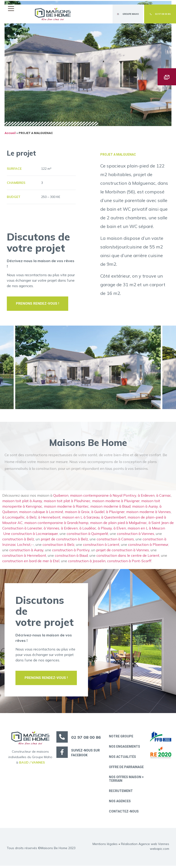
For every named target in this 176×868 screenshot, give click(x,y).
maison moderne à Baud (110, 508)
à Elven (120, 529)
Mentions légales (105, 846)
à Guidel (98, 513)
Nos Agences (120, 803)
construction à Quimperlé (87, 535)
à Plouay (105, 529)
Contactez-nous (124, 813)
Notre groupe (121, 738)
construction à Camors (115, 540)
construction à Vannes (136, 535)
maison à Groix (77, 513)
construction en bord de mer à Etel (31, 562)
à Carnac (164, 497)
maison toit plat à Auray (22, 502)
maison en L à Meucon (147, 529)
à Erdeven (146, 497)
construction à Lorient (101, 546)
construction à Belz (18, 540)
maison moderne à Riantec (66, 508)
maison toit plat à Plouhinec (67, 502)
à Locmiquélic (14, 519)
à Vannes (52, 529)
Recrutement (121, 793)
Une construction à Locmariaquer (31, 535)
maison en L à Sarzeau (81, 519)
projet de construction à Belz (64, 540)
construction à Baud (71, 557)
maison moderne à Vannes (148, 513)
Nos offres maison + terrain (127, 781)
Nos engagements (125, 748)
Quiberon (61, 497)
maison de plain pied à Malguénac (118, 524)
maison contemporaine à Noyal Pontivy (103, 497)
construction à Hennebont (24, 557)
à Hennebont (49, 519)
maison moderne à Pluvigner (116, 502)
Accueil (10, 134)
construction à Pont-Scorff (129, 562)
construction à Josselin (87, 562)
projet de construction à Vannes (123, 551)
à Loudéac (88, 529)
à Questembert (114, 519)
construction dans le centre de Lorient (128, 557)
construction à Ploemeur (148, 546)
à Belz (31, 519)
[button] (12, 9)
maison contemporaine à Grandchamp (56, 524)
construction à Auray (26, 551)
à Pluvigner (115, 513)
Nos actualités (123, 758)
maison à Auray (145, 508)
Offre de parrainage (127, 769)
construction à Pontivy (71, 551)
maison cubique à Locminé (41, 513)
